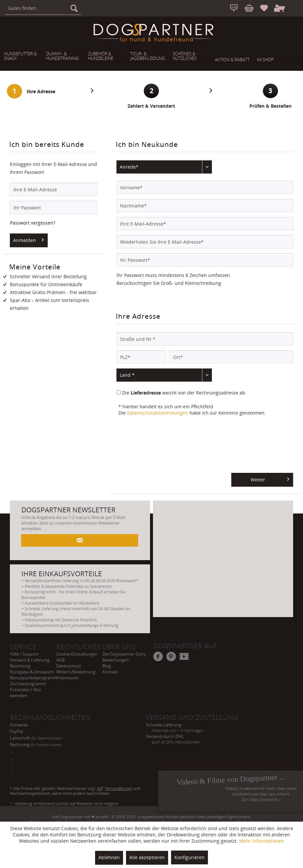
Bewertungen (115, 660)
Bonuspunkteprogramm (33, 678)
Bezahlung (20, 666)
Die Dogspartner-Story (124, 654)
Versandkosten (119, 788)
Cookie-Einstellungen (77, 654)
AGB (60, 660)
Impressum (67, 678)
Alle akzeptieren (147, 857)
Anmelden (28, 239)
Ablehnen (109, 857)
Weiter (270, 478)
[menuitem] (43, 8)
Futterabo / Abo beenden (25, 692)
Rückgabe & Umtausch (32, 672)
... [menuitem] (14, 751)
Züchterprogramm (28, 684)
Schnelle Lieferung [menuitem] (214, 725)
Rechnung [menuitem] (38, 745)
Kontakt (110, 672)
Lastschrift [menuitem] (38, 738)
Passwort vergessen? (33, 223)
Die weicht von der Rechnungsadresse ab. (184, 393)
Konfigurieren (189, 857)
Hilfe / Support (24, 654)
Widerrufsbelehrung (76, 672)
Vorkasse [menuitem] (21, 725)
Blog (107, 666)
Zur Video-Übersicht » (261, 800)
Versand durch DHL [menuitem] (214, 736)
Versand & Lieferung (30, 660)
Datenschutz (69, 666)
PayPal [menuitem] (19, 731)
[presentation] (166, 447)
